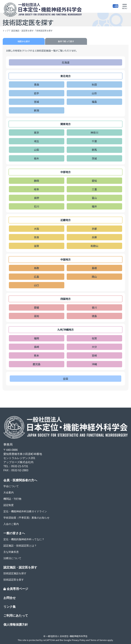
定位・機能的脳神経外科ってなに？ (24, 539)
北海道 (66, 62)
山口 (37, 285)
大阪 (37, 229)
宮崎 (94, 355)
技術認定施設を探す (15, 573)
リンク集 (10, 607)
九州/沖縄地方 (65, 330)
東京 (37, 132)
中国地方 (65, 259)
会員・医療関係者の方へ (20, 480)
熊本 (37, 355)
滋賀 (37, 246)
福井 (94, 206)
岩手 (37, 93)
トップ (6, 31)
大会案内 (9, 492)
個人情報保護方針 (16, 625)
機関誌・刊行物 (12, 499)
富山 (94, 198)
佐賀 (94, 338)
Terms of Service (99, 640)
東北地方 (65, 76)
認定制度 (9, 505)
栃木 (37, 158)
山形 (94, 93)
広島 (37, 277)
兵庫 (94, 237)
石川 (37, 206)
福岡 (37, 338)
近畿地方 (65, 220)
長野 (37, 198)
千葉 (94, 141)
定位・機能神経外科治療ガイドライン (25, 511)
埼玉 (37, 141)
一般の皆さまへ (14, 533)
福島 (94, 102)
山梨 (37, 150)
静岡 (37, 181)
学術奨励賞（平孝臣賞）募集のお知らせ (26, 518)
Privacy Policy (79, 640)
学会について (11, 486)
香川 (94, 307)
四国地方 (65, 299)
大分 (94, 347)
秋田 (94, 84)
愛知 (94, 181)
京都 (94, 229)
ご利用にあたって (16, 616)
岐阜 (37, 189)
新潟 (37, 110)
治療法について (12, 558)
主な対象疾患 (11, 552)
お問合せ (10, 598)
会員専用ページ (16, 589)
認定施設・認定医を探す (23, 31)
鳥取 (37, 268)
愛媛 (37, 307)
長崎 (37, 347)
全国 (65, 379)
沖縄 (94, 364)
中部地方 (65, 172)
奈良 (37, 237)
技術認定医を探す (14, 580)
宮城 (37, 102)
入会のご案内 (11, 524)
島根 (94, 268)
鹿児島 (37, 364)
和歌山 (94, 246)
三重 (94, 189)
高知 (37, 316)
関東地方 (65, 124)
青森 (37, 84)
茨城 (94, 158)
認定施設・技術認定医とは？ (20, 546)
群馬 (94, 150)
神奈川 (94, 132)
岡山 (94, 277)
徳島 (94, 316)
